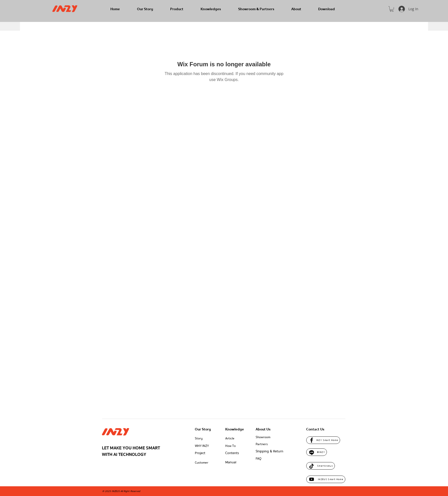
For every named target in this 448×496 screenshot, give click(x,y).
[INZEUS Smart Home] (326, 479)
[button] (392, 9)
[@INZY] (317, 452)
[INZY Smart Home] (323, 440)
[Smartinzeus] (321, 466)
